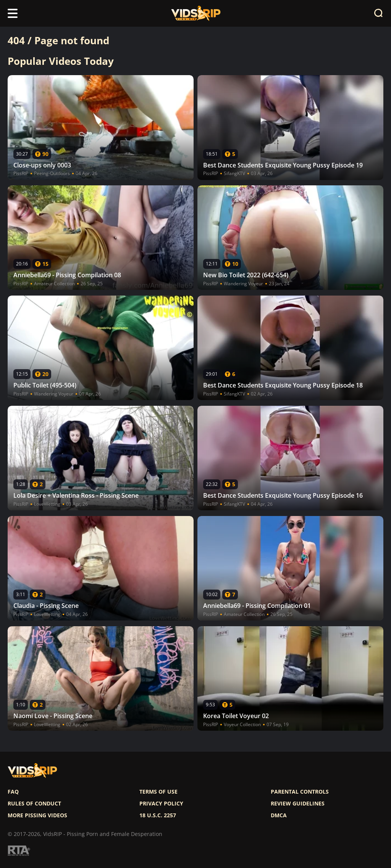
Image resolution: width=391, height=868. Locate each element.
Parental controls (300, 792)
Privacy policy (161, 804)
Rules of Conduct (34, 804)
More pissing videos (37, 815)
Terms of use (158, 792)
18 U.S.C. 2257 (158, 815)
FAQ (13, 792)
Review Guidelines (298, 804)
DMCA (279, 815)
